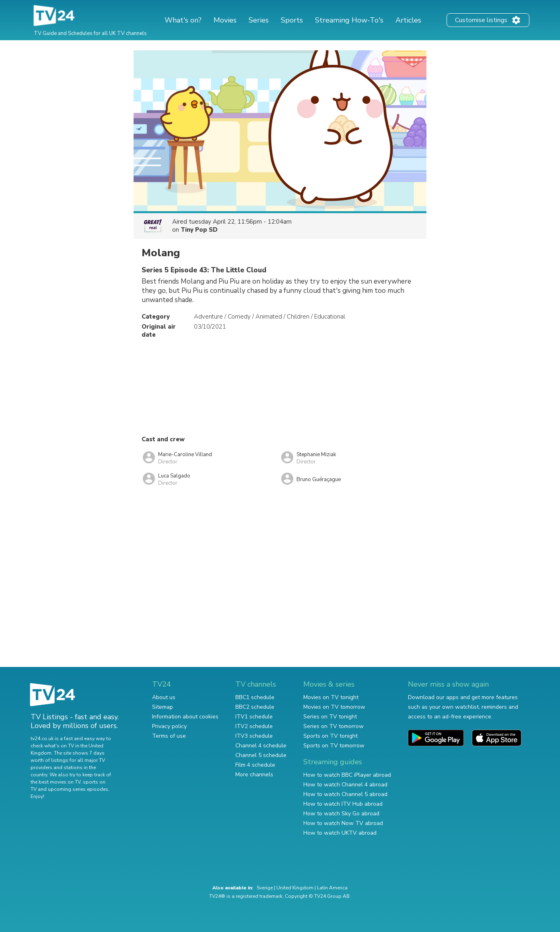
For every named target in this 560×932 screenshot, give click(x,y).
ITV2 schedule (254, 726)
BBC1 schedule (255, 697)
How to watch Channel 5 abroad (345, 794)
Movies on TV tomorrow (334, 707)
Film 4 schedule (255, 765)
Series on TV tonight (330, 717)
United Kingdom (295, 888)
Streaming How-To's (349, 20)
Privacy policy (169, 726)
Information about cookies (185, 717)
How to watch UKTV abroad (340, 833)
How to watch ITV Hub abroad (343, 804)
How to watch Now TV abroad (343, 823)
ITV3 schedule (254, 736)
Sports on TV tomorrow (334, 746)
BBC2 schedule (255, 707)
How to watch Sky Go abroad (341, 814)
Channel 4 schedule (261, 746)
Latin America (332, 888)
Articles (408, 20)
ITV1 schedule (254, 717)
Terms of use (169, 736)
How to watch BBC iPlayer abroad (347, 775)
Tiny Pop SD (199, 230)
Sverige (265, 888)
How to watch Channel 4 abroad (345, 785)
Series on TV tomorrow (334, 726)
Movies (225, 20)
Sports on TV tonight (330, 736)
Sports (292, 20)
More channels (254, 775)
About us (164, 697)
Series (259, 20)
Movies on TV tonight (331, 697)
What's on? (183, 20)
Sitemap (163, 707)
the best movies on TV (56, 782)
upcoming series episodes (78, 789)
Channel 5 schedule (261, 755)
